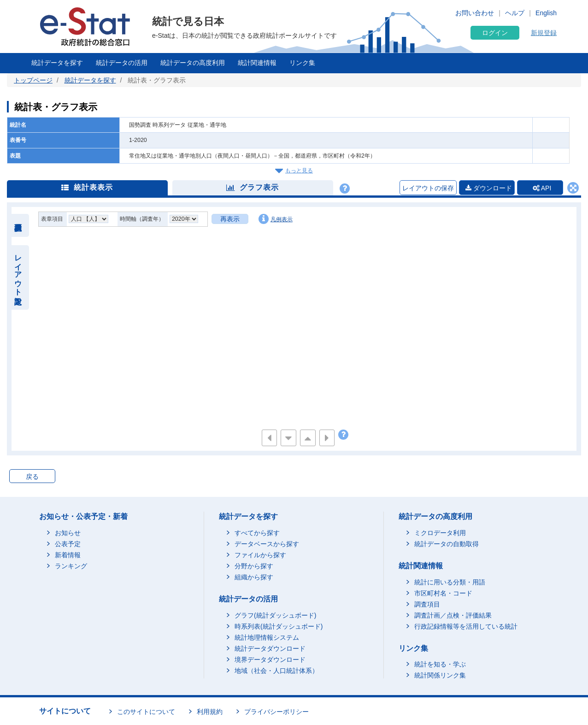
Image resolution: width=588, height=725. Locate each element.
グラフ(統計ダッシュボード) (275, 615)
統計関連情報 (257, 63)
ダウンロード (489, 188)
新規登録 (544, 33)
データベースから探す (267, 544)
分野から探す (254, 566)
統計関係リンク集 (440, 675)
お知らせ (68, 533)
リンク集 (302, 63)
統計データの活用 (122, 63)
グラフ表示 (253, 187)
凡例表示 (276, 219)
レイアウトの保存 (428, 188)
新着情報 (68, 555)
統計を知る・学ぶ (440, 664)
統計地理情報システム (267, 637)
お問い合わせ (475, 13)
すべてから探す (257, 533)
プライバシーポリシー (276, 712)
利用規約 (210, 712)
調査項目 (427, 604)
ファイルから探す (260, 555)
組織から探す (254, 577)
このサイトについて (146, 712)
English (546, 13)
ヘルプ (515, 13)
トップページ (33, 80)
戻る (32, 477)
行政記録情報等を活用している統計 (466, 626)
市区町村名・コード (443, 593)
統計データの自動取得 (447, 544)
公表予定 (68, 544)
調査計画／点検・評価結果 (453, 615)
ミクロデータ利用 (440, 533)
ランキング (71, 566)
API (542, 188)
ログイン (495, 33)
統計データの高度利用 (193, 63)
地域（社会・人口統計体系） (276, 671)
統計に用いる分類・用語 (450, 582)
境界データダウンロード (270, 660)
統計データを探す (57, 63)
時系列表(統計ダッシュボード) (279, 626)
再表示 (230, 219)
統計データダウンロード (270, 648)
